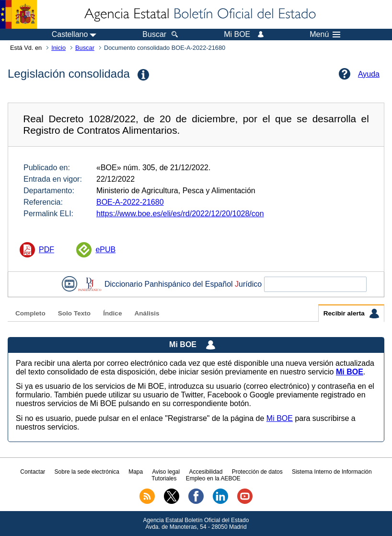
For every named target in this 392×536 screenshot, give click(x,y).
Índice (112, 313)
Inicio (58, 48)
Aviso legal (166, 472)
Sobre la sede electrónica (87, 472)
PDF (46, 250)
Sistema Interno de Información (332, 472)
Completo (30, 313)
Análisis (147, 313)
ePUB (105, 250)
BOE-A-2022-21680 (130, 202)
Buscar (85, 48)
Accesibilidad (206, 472)
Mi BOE (280, 418)
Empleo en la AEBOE (213, 478)
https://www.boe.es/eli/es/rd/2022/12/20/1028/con (180, 214)
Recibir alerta (351, 314)
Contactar (33, 472)
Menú (325, 35)
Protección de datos (257, 472)
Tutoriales (164, 478)
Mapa (136, 472)
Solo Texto (74, 313)
